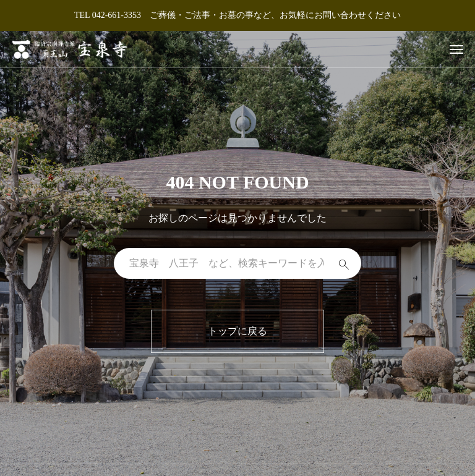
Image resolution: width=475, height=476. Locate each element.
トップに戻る (237, 331)
